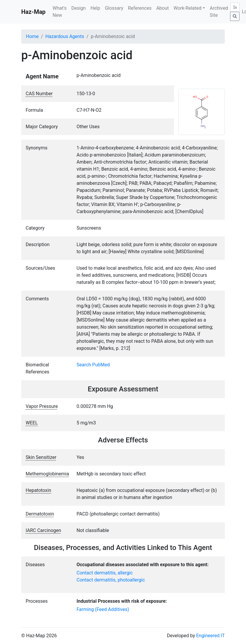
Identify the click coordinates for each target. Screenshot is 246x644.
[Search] (235, 7)
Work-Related (187, 8)
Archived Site (219, 12)
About (163, 8)
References (140, 8)
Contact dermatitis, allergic (105, 573)
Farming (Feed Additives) (103, 609)
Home (32, 36)
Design (79, 8)
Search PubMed (93, 365)
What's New (59, 12)
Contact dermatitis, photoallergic (111, 580)
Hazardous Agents (65, 36)
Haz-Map (33, 12)
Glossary (114, 8)
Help (95, 8)
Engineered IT (210, 636)
